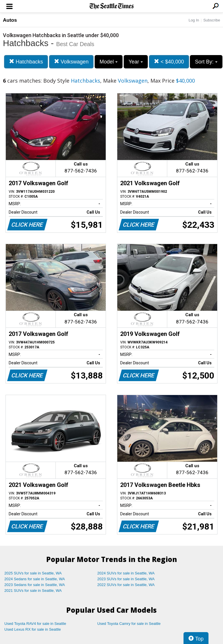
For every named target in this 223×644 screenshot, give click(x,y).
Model (109, 62)
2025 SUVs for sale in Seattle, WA (33, 573)
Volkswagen (71, 62)
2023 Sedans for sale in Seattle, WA (35, 585)
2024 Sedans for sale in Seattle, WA (35, 579)
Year (136, 62)
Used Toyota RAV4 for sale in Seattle (35, 624)
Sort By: (206, 62)
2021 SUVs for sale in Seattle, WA (33, 591)
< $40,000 (169, 62)
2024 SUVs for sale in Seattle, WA (126, 573)
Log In (194, 20)
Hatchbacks (26, 62)
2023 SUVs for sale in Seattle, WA (126, 579)
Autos (10, 20)
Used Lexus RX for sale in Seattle (33, 629)
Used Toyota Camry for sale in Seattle (129, 624)
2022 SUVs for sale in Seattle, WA (126, 585)
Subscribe (212, 20)
